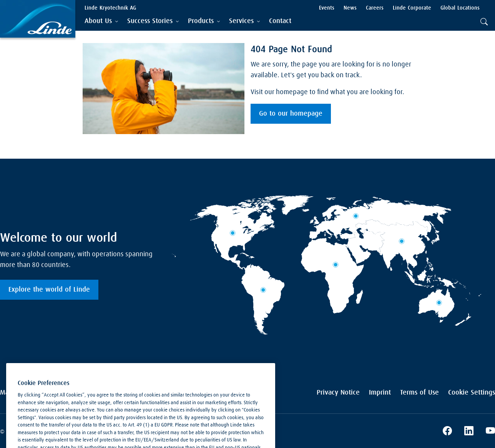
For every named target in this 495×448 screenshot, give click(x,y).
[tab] (101, 21)
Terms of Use (419, 393)
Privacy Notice (338, 393)
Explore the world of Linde (49, 290)
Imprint (380, 393)
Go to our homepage (291, 114)
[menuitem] (280, 21)
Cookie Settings (472, 393)
